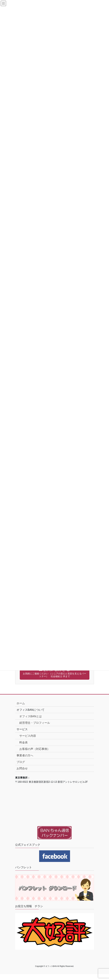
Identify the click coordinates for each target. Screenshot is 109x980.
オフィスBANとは (31, 716)
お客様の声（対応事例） (35, 749)
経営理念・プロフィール (35, 723)
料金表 (24, 742)
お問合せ (22, 768)
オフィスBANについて (31, 710)
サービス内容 (28, 736)
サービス (22, 729)
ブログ (21, 762)
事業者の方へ (25, 755)
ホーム (21, 703)
